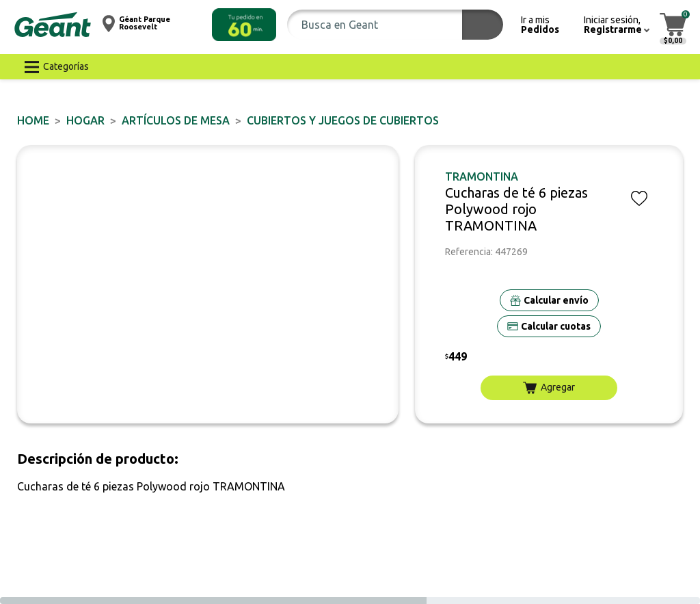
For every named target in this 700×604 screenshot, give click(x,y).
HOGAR (85, 120)
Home (33, 120)
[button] (244, 25)
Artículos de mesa (176, 120)
